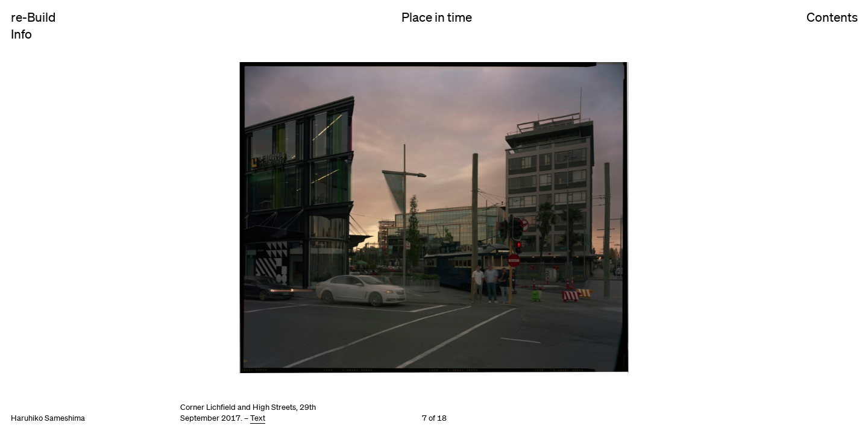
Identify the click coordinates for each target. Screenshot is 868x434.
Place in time (437, 17)
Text (258, 418)
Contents (832, 29)
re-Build (33, 17)
